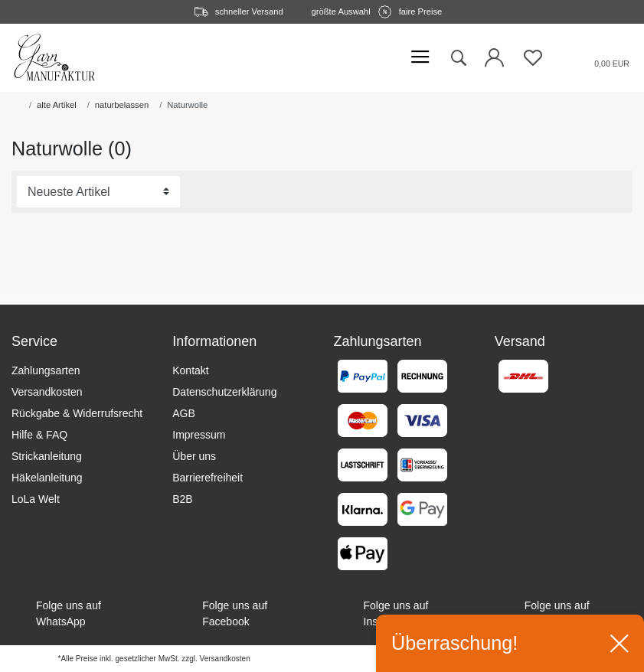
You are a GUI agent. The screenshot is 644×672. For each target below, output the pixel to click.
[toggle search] (458, 58)
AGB (184, 413)
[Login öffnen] (494, 62)
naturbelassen (122, 105)
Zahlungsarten (46, 370)
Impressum (199, 435)
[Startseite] (15, 105)
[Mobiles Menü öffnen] (420, 58)
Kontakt (190, 370)
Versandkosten (47, 392)
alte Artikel (57, 105)
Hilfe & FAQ (39, 435)
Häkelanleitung (47, 478)
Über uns (194, 456)
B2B (182, 499)
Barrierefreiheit (208, 478)
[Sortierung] (98, 192)
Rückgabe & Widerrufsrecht (77, 413)
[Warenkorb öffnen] (593, 58)
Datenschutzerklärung (224, 392)
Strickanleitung (47, 456)
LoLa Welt (36, 499)
